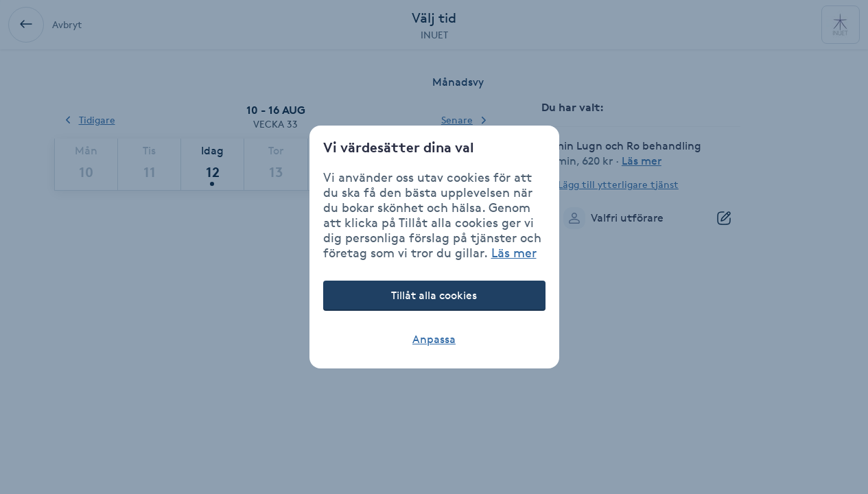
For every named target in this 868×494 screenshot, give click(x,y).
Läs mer (514, 252)
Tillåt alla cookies (434, 295)
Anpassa (434, 339)
